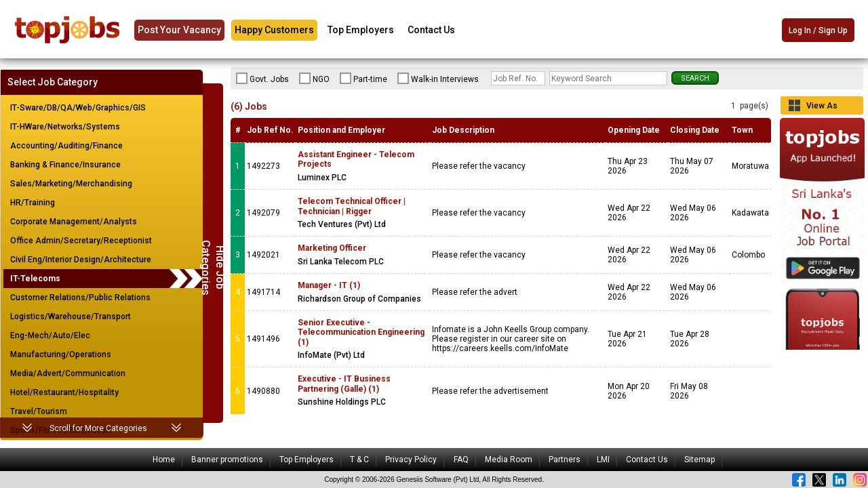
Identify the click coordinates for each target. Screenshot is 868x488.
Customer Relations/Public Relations (80, 298)
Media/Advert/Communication (68, 373)
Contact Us (431, 30)
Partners (565, 460)
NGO (314, 79)
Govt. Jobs (262, 79)
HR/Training (33, 203)
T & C (359, 460)
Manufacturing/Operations (61, 354)
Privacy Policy (411, 460)
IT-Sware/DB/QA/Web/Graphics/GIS (78, 108)
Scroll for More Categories (98, 428)
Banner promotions (227, 460)
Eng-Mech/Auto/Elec (50, 335)
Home (164, 460)
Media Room (509, 460)
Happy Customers (274, 30)
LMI (603, 460)
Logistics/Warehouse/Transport (71, 317)
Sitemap (699, 460)
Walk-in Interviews (438, 79)
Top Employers (361, 30)
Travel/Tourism (39, 411)
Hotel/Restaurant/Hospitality (64, 392)
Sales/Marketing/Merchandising (71, 184)
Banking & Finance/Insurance (65, 165)
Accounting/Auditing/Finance (66, 146)
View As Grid (822, 108)
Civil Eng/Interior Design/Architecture (81, 260)
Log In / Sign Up (818, 31)
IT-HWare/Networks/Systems (65, 127)
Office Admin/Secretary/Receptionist (81, 241)
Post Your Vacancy (179, 30)
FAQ (461, 460)
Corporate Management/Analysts (74, 222)
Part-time (363, 79)
